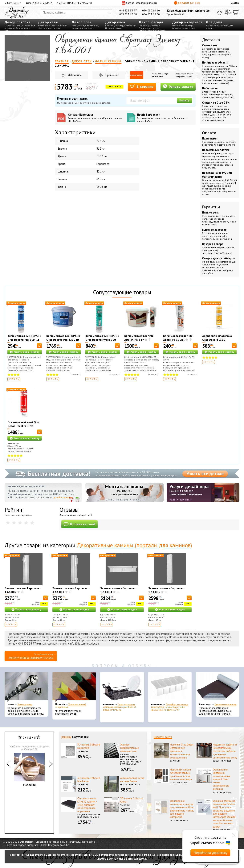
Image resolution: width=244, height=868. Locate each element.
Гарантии (211, 207)
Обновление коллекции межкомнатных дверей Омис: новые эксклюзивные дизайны (222, 779)
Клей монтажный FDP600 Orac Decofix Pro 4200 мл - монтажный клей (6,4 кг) (63, 342)
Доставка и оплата (39, 3)
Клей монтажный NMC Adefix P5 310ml (178, 338)
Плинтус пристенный (88, 26)
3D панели (54, 26)
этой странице (64, 498)
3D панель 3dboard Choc (132, 800)
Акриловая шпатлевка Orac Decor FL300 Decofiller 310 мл (217, 340)
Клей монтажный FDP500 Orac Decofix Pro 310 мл (24, 338)
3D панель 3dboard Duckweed (89, 746)
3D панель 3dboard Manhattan (89, 780)
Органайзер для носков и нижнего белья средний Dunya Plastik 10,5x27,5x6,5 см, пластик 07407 (170, 707)
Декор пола (82, 22)
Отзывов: (76, 374)
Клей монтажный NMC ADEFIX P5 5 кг (139, 338)
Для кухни (211, 26)
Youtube (65, 845)
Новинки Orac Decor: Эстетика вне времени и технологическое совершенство (182, 751)
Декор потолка (17, 22)
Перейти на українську (210, 853)
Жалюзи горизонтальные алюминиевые (130, 748)
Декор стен (48, 22)
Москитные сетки (113, 28)
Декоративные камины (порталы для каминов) (134, 545)
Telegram (53, 845)
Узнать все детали (205, 474)
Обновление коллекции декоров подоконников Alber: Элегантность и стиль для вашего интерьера (182, 809)
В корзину (142, 86)
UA (232, 3)
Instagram (32, 845)
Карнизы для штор (114, 26)
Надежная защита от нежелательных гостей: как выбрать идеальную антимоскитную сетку (225, 751)
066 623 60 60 (151, 14)
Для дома (214, 22)
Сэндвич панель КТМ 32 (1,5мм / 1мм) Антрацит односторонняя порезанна (87, 805)
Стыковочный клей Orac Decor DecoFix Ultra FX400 (24, 426)
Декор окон (115, 22)
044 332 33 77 (128, 10)
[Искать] (109, 12)
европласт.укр (184, 76)
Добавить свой (79, 524)
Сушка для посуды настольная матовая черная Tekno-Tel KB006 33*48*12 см (120, 707)
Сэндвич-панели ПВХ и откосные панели (89, 816)
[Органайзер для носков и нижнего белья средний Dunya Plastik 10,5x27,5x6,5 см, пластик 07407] (170, 687)
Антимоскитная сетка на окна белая (132, 780)
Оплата (209, 133)
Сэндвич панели (52, 28)
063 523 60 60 (128, 14)
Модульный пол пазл (82, 28)
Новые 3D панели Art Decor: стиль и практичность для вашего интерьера (181, 774)
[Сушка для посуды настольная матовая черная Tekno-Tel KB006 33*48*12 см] (122, 687)
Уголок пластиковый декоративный (71, 706)
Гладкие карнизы (13, 26)
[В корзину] (39, 346)
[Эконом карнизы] (26, 687)
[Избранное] (220, 12)
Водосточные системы (149, 28)
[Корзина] (236, 12)
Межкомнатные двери (183, 26)
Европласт (158, 76)
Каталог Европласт (96, 118)
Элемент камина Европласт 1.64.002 (31, 658)
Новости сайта (163, 737)
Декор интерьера (187, 22)
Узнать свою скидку (26, 352)
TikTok (43, 845)
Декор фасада (151, 22)
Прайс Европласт (165, 118)
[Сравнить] (228, 12)
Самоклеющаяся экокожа (226, 704)
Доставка (211, 40)
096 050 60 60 (151, 10)
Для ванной (223, 26)
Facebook (11, 845)
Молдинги (43, 26)
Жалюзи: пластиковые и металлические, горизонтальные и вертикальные (131, 759)
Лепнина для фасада (149, 26)
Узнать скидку (178, 86)
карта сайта (88, 842)
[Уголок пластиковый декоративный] (74, 687)
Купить (185, 100)
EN (235, 3)
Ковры (75, 26)
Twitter (22, 845)
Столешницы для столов (184, 28)
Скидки (187, 3)
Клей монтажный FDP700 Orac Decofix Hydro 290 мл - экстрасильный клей (102, 340)
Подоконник (130, 26)
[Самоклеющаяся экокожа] (218, 687)
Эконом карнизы (25, 704)
